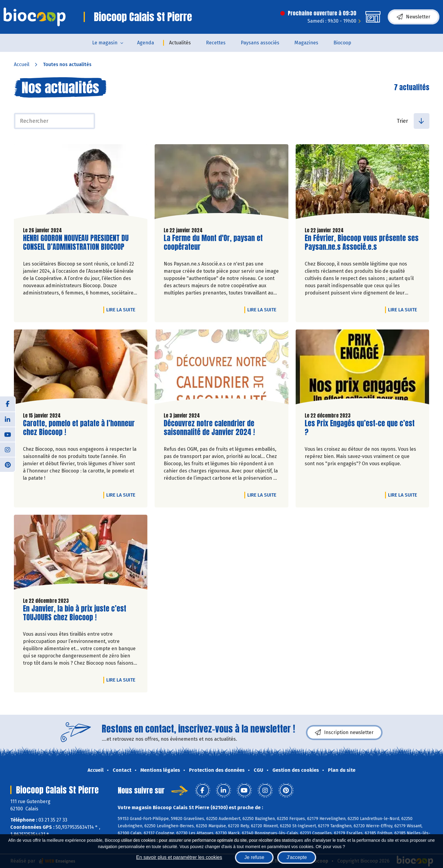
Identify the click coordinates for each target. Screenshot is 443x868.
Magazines (306, 43)
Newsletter (414, 17)
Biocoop (342, 43)
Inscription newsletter (344, 733)
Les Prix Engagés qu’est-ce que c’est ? (360, 428)
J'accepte (297, 857)
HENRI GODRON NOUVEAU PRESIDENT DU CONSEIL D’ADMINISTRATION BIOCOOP (76, 243)
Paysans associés (260, 43)
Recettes (216, 43)
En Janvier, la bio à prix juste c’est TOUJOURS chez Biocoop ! (75, 613)
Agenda (146, 43)
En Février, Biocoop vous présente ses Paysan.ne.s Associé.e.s (362, 243)
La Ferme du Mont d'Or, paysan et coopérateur (213, 243)
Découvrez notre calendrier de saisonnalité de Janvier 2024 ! (209, 428)
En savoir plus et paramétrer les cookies (179, 857)
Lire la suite (122, 310)
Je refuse (254, 857)
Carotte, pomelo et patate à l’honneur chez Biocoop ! (79, 428)
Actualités (180, 43)
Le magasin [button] (105, 43)
